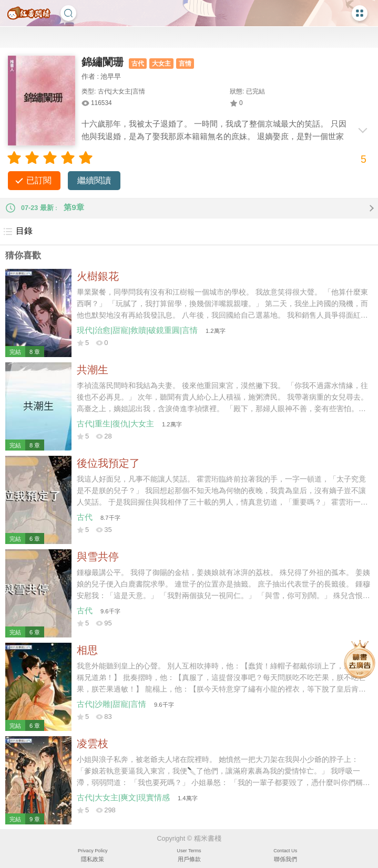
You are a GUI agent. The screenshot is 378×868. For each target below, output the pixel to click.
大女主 (161, 64)
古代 (138, 64)
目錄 (18, 232)
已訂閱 (39, 180)
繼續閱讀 (94, 180)
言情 (185, 64)
